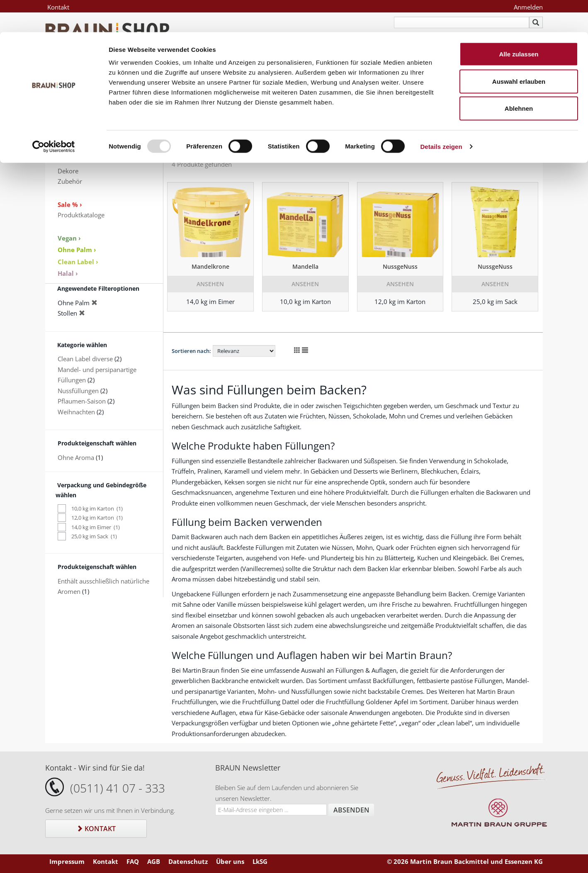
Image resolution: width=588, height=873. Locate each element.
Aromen (69, 160)
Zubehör (70, 181)
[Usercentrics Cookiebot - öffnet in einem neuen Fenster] (54, 114)
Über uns (230, 861)
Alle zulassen (519, 22)
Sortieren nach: (191, 351)
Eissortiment (75, 139)
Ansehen (210, 284)
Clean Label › (78, 262)
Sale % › (70, 204)
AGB (154, 861)
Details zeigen (441, 114)
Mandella (305, 266)
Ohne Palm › (77, 250)
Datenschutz (188, 861)
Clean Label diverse (85, 359)
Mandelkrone (210, 266)
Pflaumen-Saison (82, 401)
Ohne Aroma (76, 457)
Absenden (351, 810)
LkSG (260, 861)
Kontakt (96, 829)
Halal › (68, 273)
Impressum (67, 861)
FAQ (133, 861)
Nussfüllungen (78, 391)
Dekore (68, 171)
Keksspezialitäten (82, 150)
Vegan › (69, 238)
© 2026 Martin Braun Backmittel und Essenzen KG (465, 861)
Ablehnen (519, 76)
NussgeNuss (400, 266)
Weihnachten (76, 412)
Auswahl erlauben (519, 49)
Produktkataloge (81, 215)
